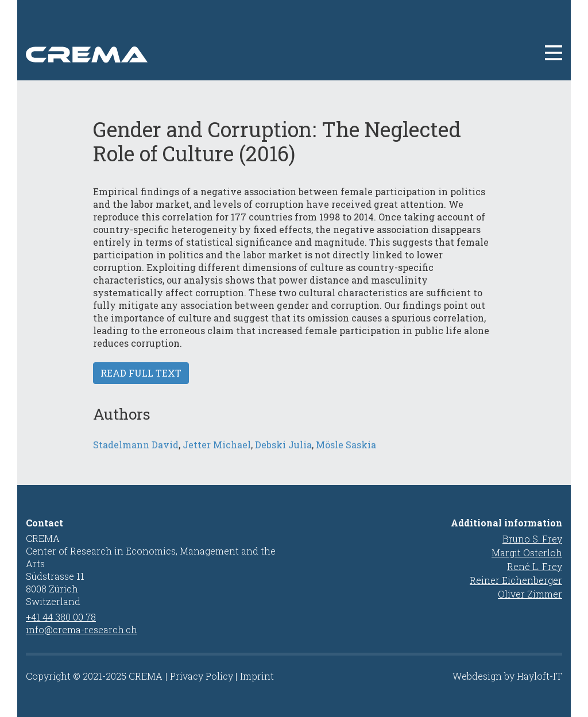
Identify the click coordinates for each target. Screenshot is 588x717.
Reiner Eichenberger (516, 580)
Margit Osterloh (527, 553)
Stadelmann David (136, 454)
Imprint (257, 676)
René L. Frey (535, 566)
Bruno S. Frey (532, 539)
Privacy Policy (202, 676)
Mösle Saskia (346, 454)
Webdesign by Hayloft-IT (507, 676)
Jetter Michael (217, 454)
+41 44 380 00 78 (61, 617)
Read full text (141, 373)
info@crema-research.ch (82, 629)
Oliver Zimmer (530, 594)
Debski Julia (283, 454)
